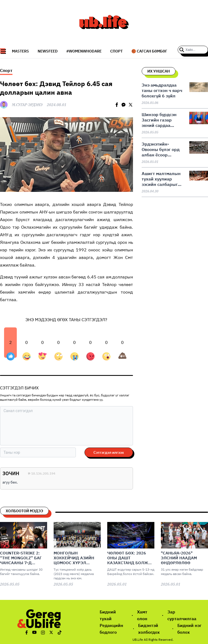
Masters (20, 51)
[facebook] (117, 105)
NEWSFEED (48, 51)
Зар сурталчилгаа (182, 615)
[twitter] (131, 105)
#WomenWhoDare (84, 51)
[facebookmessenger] (123, 105)
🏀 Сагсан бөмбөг (149, 51)
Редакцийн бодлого (111, 629)
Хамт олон (142, 615)
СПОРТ (116, 51)
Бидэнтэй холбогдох (149, 629)
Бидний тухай (108, 615)
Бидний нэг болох (189, 629)
